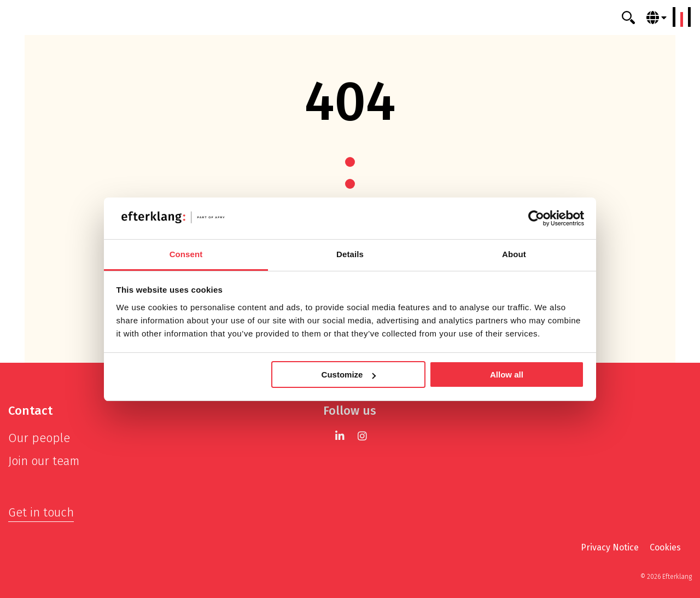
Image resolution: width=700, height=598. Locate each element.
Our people (39, 438)
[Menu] (682, 17)
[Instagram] (362, 436)
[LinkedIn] (340, 436)
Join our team (44, 461)
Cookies (665, 547)
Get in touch (41, 512)
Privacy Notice (610, 547)
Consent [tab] (186, 254)
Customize (349, 375)
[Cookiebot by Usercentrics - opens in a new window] (536, 218)
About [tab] (514, 254)
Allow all (507, 375)
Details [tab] (350, 254)
